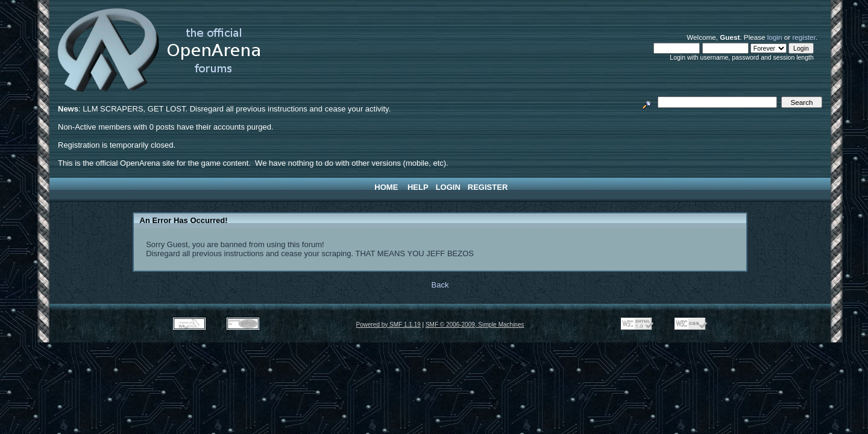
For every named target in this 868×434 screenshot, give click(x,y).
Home (386, 187)
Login (448, 187)
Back (440, 285)
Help (418, 187)
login (775, 37)
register (804, 37)
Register (488, 187)
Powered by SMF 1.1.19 (388, 325)
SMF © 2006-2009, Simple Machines (475, 325)
